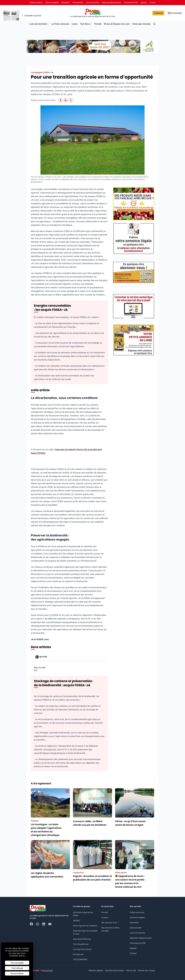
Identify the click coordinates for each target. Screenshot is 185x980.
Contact (105, 917)
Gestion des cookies (147, 970)
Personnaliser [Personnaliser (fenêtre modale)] (17, 973)
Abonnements (136, 928)
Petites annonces (137, 912)
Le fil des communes (60, 24)
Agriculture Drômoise (82, 939)
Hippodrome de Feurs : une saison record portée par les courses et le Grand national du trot (130, 881)
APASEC (77, 921)
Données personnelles (115, 970)
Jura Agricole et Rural (82, 949)
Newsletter (134, 923)
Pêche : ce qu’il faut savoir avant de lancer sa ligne (130, 823)
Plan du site (131, 970)
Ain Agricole (78, 954)
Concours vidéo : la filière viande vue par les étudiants (90, 823)
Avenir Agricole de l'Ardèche (85, 926)
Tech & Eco (86, 24)
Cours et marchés (137, 933)
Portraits (98, 24)
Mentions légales (96, 970)
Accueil (105, 912)
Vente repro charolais (141, 24)
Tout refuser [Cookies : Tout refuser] (17, 968)
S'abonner (158, 13)
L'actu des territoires (39, 24)
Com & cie (48, 970)
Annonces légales (137, 917)
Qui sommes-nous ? (110, 923)
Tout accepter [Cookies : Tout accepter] (17, 963)
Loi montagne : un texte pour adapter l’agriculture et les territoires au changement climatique (46, 830)
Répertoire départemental (141, 938)
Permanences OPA (138, 943)
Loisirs (75, 24)
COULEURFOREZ (80, 959)
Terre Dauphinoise (81, 944)
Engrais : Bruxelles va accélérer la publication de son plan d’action (92, 878)
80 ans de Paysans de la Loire (117, 24)
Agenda (133, 948)
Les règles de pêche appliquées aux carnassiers (47, 875)
